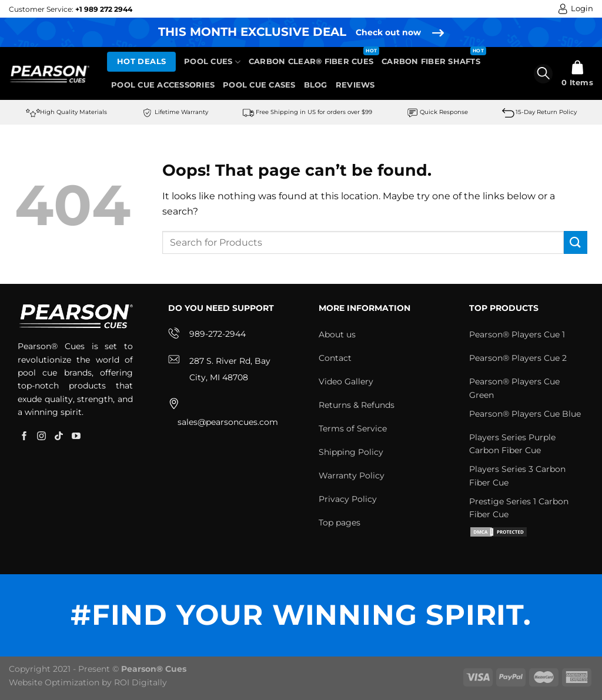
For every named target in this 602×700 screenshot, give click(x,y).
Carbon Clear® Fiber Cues (311, 61)
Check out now (388, 32)
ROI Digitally (141, 682)
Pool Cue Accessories (163, 85)
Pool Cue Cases (259, 85)
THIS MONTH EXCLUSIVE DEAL (252, 32)
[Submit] (576, 242)
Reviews (355, 85)
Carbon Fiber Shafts (431, 61)
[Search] (543, 74)
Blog (316, 85)
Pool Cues (212, 62)
